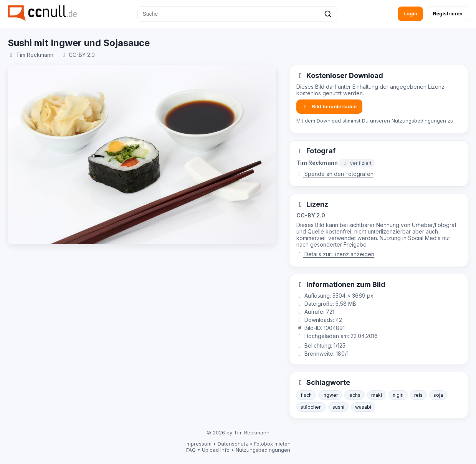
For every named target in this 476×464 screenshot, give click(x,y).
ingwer (330, 395)
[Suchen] (328, 14)
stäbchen (311, 407)
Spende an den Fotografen (335, 174)
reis (418, 395)
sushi (338, 407)
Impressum (198, 444)
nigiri (398, 395)
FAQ (191, 450)
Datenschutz (233, 444)
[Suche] (237, 14)
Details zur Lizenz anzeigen (336, 254)
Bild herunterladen (329, 107)
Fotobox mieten (272, 444)
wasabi (363, 407)
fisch (306, 395)
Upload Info (216, 450)
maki (377, 395)
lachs (355, 395)
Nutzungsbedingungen (419, 121)
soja (438, 395)
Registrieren (448, 14)
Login (410, 14)
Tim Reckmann (35, 55)
